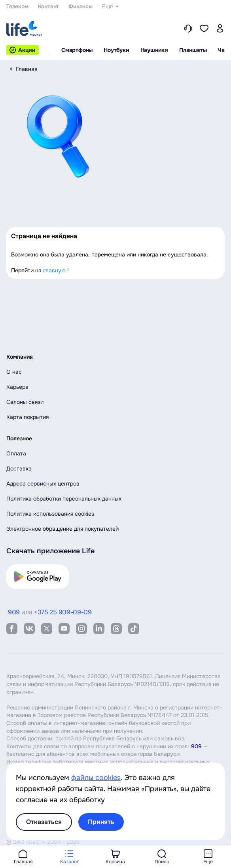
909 (196, 746)
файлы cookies (96, 778)
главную (54, 270)
